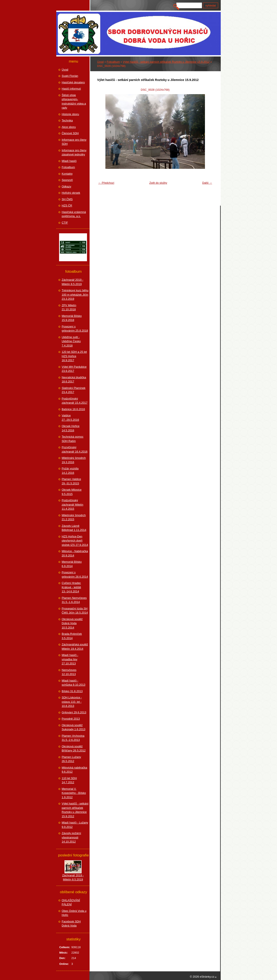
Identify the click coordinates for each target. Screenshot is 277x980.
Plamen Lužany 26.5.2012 (71, 759)
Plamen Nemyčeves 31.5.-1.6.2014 (74, 600)
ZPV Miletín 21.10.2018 (69, 307)
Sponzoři (67, 180)
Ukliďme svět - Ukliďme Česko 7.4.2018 (71, 341)
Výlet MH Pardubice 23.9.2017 (74, 369)
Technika (67, 120)
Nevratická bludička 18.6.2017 (74, 380)
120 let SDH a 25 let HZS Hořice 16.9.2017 (74, 356)
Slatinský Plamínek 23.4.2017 (74, 390)
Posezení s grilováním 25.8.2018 (75, 329)
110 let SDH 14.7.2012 (69, 780)
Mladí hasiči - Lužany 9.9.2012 (75, 825)
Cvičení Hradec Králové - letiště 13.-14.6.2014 (71, 587)
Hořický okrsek (71, 193)
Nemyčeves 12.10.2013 (69, 672)
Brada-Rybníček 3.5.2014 (72, 636)
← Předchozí (106, 183)
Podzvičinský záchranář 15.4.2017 (75, 401)
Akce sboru (69, 127)
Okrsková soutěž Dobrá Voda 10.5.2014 (72, 623)
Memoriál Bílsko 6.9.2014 (72, 564)
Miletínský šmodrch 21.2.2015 (74, 517)
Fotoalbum (113, 62)
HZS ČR (67, 206)
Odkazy (66, 186)
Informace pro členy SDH (74, 142)
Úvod (100, 62)
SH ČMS (67, 199)
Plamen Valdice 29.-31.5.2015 (71, 481)
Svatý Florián (70, 76)
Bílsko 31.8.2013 (72, 691)
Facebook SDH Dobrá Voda (71, 924)
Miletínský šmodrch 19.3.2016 (74, 460)
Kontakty (67, 174)
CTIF (65, 223)
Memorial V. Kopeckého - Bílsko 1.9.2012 (74, 793)
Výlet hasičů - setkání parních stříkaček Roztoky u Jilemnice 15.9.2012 (166, 62)
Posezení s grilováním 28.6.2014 (75, 575)
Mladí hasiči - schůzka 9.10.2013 (73, 683)
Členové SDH (70, 133)
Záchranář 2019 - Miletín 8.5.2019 (72, 282)
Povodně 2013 (71, 719)
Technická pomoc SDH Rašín (72, 439)
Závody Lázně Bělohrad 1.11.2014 (74, 528)
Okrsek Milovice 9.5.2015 (72, 492)
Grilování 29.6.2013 (74, 712)
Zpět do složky (158, 183)
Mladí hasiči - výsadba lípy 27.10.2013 (70, 659)
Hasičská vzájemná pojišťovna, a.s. (74, 214)
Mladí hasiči (69, 161)
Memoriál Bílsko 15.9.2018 (72, 318)
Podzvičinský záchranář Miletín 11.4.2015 (72, 505)
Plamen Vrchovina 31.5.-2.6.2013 (73, 738)
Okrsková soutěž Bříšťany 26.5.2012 (74, 749)
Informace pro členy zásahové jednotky (74, 152)
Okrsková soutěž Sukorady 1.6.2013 (73, 727)
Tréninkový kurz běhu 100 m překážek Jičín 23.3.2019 (75, 295)
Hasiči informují (71, 89)
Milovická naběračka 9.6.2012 (74, 770)
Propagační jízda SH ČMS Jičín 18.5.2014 (75, 611)
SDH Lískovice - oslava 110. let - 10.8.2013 (72, 702)
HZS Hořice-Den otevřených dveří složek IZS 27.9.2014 (75, 541)
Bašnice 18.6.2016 (73, 409)
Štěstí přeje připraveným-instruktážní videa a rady (74, 102)
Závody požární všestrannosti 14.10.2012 (71, 837)
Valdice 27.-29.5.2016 (70, 418)
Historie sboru (70, 114)
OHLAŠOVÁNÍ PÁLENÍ (71, 902)
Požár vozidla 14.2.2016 (70, 471)
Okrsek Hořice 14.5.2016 (71, 428)
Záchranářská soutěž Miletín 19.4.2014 (75, 647)
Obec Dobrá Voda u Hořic (74, 913)
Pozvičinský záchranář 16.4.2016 (75, 449)
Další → (207, 183)
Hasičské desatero (73, 82)
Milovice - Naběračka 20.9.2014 (75, 553)
